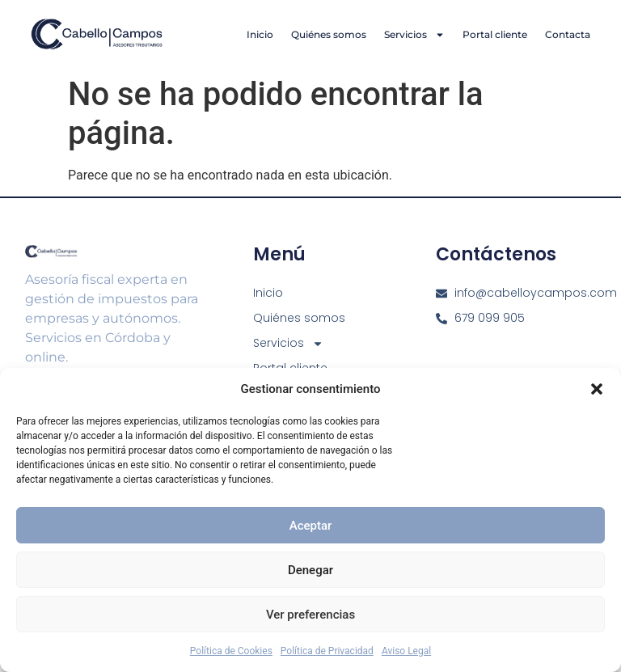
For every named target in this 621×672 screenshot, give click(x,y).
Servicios (414, 35)
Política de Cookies (231, 651)
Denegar (310, 570)
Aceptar (311, 526)
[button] (597, 389)
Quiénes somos (329, 34)
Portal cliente (495, 34)
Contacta (568, 34)
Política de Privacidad (327, 651)
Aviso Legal (406, 651)
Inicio (260, 34)
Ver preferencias (310, 615)
